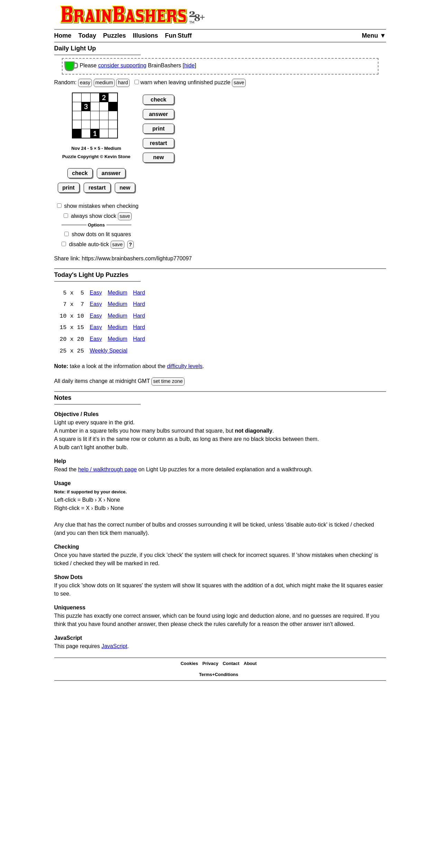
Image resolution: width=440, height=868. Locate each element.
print (68, 188)
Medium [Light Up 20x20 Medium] (117, 340)
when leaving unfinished (190, 82)
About (250, 664)
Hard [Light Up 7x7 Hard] (139, 305)
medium (104, 83)
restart (97, 188)
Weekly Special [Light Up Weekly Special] (108, 352)
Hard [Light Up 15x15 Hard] (139, 329)
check (80, 173)
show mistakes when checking (101, 206)
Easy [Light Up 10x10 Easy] (96, 317)
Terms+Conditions (219, 676)
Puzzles (114, 36)
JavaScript (114, 647)
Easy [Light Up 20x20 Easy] (96, 340)
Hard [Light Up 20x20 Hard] (139, 340)
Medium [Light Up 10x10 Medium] (117, 317)
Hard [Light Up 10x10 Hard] (139, 317)
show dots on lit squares (101, 234)
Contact (231, 664)
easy (85, 83)
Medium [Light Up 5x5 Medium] (117, 293)
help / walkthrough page (107, 470)
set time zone (168, 382)
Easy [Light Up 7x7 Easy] (96, 305)
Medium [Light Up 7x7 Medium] (117, 305)
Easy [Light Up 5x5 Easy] (96, 293)
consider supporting (122, 65)
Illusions (145, 36)
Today (87, 36)
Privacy (210, 664)
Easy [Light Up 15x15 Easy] (96, 329)
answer (111, 173)
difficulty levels (185, 367)
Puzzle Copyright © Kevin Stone (96, 157)
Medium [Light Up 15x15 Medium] (117, 329)
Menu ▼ (374, 36)
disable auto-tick (89, 244)
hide (189, 65)
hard (123, 83)
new (125, 188)
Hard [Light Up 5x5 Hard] (139, 293)
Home (63, 36)
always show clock (94, 216)
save (239, 83)
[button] (77, 98)
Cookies (189, 664)
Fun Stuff (178, 36)
